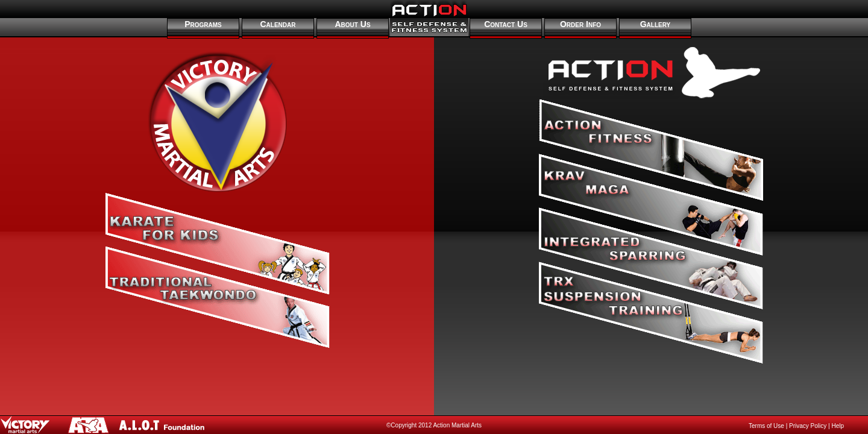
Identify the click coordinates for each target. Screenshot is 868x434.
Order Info (580, 24)
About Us (352, 24)
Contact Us (506, 24)
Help (838, 426)
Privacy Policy (808, 426)
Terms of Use (766, 426)
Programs (203, 24)
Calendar (278, 24)
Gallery (656, 24)
